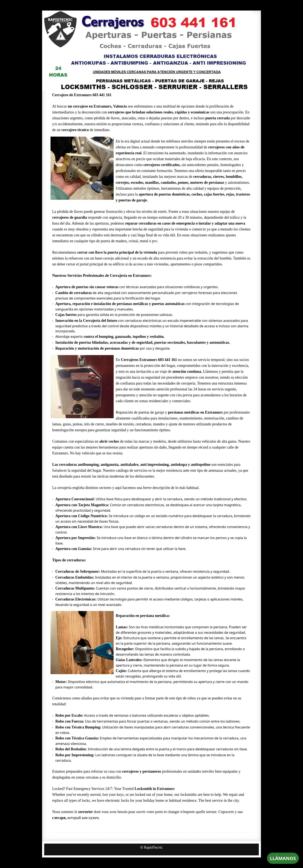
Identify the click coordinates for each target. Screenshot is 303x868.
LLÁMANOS (283, 858)
